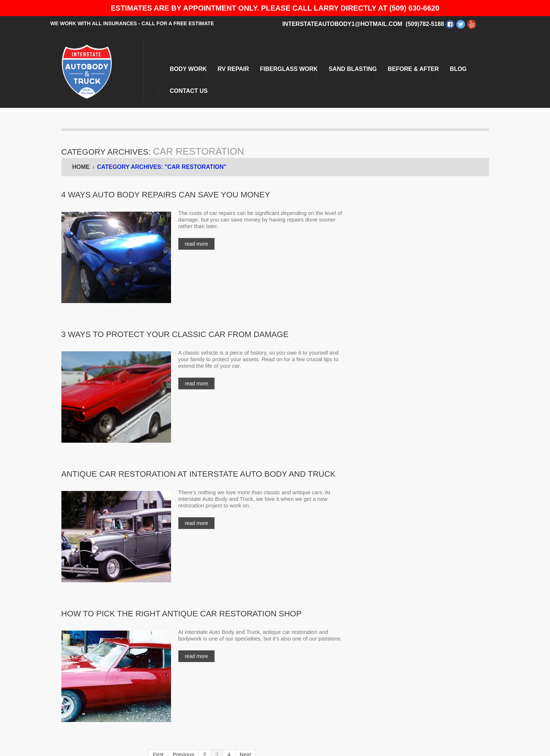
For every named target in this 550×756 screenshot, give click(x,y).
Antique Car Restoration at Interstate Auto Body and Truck (199, 474)
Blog (458, 69)
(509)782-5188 (425, 24)
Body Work (188, 69)
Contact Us (189, 91)
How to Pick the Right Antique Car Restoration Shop (182, 614)
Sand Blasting (353, 69)
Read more (197, 244)
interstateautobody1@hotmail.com (342, 24)
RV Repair (234, 69)
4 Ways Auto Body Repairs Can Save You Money (166, 195)
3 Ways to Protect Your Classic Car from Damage (175, 334)
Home (81, 167)
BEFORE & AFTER (413, 69)
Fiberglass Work (289, 69)
